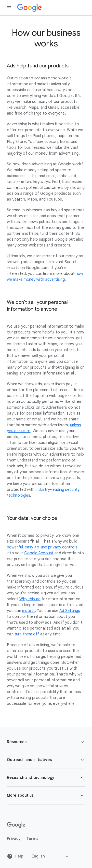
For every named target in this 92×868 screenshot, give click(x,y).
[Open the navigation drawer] (9, 8)
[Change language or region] (51, 856)
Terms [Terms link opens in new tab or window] (32, 839)
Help (15, 856)
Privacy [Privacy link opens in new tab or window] (14, 839)
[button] (46, 742)
